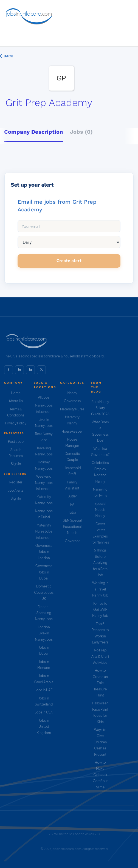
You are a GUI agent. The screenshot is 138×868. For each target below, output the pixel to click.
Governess (72, 401)
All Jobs (44, 397)
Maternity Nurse (72, 409)
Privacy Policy (16, 423)
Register (16, 482)
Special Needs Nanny (100, 510)
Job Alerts (16, 490)
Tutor (72, 512)
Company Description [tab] (33, 132)
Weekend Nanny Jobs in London (44, 483)
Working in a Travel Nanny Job (100, 589)
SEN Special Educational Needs (72, 527)
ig (30, 369)
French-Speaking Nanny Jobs (44, 613)
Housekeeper (72, 431)
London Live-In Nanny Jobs (44, 633)
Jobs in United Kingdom (44, 727)
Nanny (72, 393)
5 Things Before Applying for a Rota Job (100, 563)
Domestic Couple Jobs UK (44, 592)
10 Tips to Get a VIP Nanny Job (100, 610)
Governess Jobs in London (44, 552)
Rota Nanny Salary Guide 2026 (100, 408)
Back (8, 56)
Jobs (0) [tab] (81, 132)
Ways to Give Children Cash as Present (100, 742)
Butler (72, 496)
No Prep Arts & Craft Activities (100, 656)
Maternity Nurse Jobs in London (44, 531)
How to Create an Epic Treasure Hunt (100, 683)
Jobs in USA (44, 712)
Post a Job (16, 442)
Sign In (16, 464)
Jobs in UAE (44, 690)
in (19, 369)
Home (16, 393)
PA (72, 504)
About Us (16, 401)
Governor (72, 541)
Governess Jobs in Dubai (44, 572)
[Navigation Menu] (128, 14)
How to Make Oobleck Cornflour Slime (100, 775)
